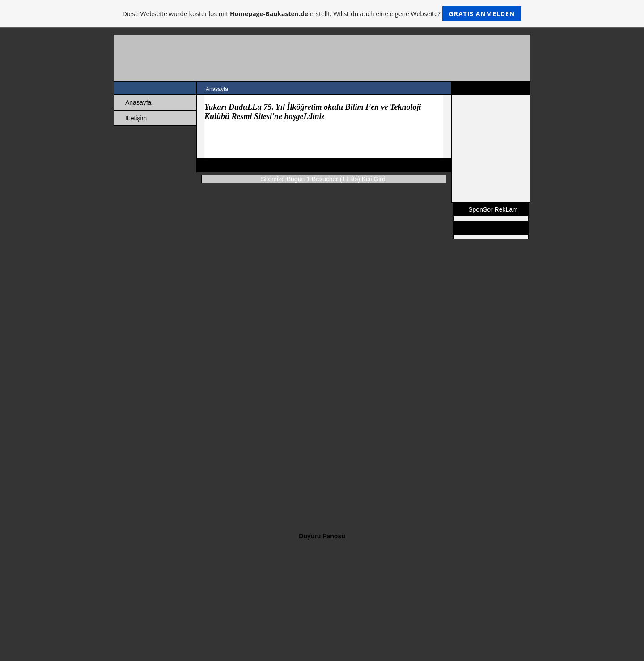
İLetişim (136, 118)
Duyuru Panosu (322, 536)
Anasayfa (138, 102)
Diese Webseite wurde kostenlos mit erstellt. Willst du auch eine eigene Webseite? (322, 14)
